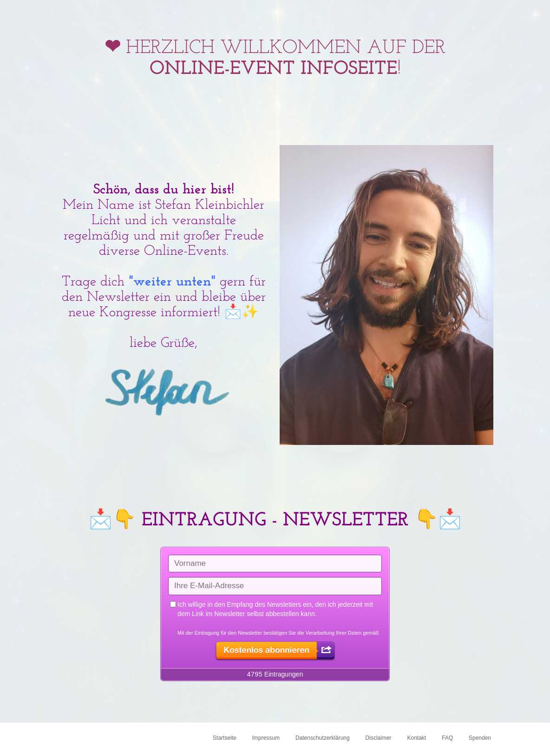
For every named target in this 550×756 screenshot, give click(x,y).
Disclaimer (379, 738)
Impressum (266, 738)
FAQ (447, 738)
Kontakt (416, 738)
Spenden (480, 738)
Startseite (225, 738)
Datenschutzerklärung (323, 738)
